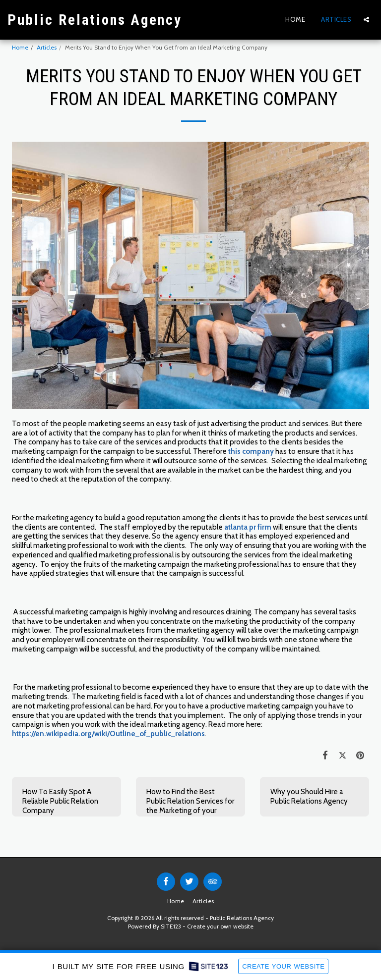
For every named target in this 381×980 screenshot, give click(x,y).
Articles (47, 47)
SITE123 (171, 926)
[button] (366, 20)
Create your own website (220, 926)
